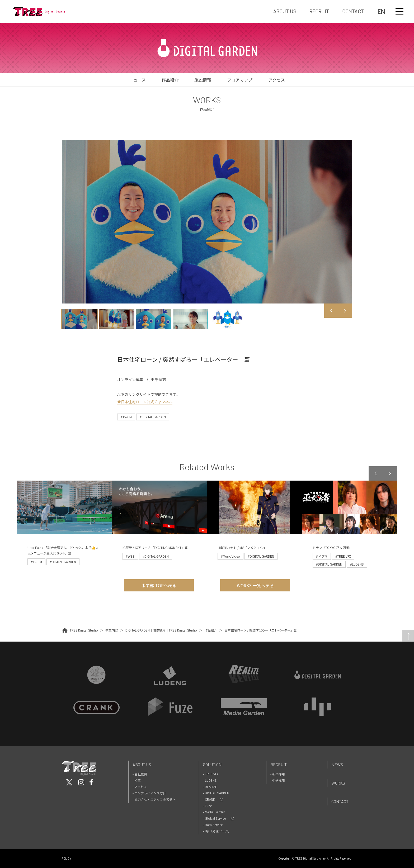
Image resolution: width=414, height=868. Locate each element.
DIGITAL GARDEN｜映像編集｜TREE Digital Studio (161, 630)
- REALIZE (210, 787)
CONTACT (353, 11)
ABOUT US (285, 11)
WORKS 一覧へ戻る (255, 585)
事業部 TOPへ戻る (159, 585)
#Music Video (230, 556)
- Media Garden (214, 812)
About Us (142, 764)
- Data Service (213, 825)
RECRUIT (319, 11)
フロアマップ (240, 80)
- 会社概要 (140, 774)
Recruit (279, 764)
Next (345, 311)
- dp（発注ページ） (217, 831)
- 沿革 (137, 780)
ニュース (137, 80)
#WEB (130, 556)
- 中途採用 (278, 780)
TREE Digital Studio (84, 630)
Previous (331, 311)
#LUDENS (357, 564)
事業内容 (112, 630)
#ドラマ (322, 556)
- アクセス (140, 787)
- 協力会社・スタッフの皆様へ (154, 799)
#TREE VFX (343, 556)
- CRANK (209, 799)
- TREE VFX (211, 774)
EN (381, 11)
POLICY (67, 858)
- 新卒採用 (278, 774)
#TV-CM (126, 417)
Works (338, 783)
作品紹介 (170, 80)
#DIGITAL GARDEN (153, 417)
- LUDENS (210, 780)
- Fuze (207, 806)
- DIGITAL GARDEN (216, 793)
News (337, 764)
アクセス (277, 80)
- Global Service (214, 818)
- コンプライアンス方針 (149, 793)
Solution (212, 764)
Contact (340, 801)
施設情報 (203, 80)
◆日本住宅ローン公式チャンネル (145, 402)
